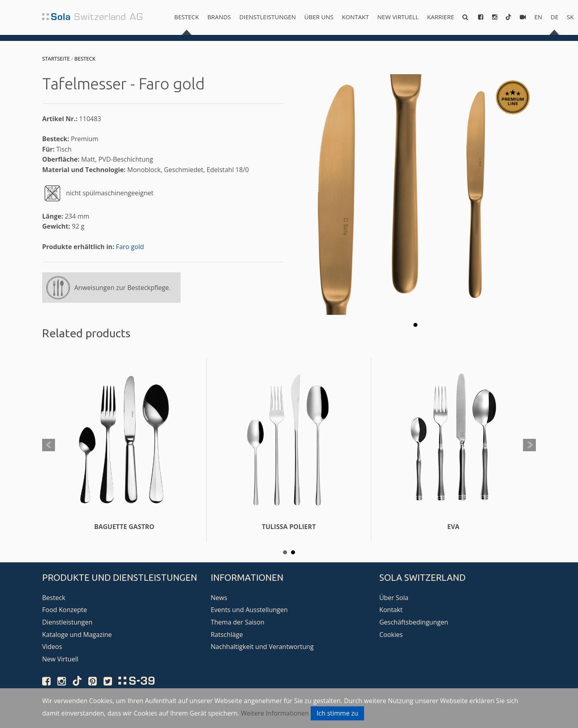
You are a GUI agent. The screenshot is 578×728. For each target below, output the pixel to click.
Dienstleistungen (268, 17)
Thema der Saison (238, 622)
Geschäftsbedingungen (414, 622)
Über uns (319, 17)
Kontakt (355, 17)
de (555, 17)
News (219, 598)
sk (570, 17)
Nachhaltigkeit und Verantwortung (262, 647)
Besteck (186, 17)
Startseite (56, 59)
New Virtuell (398, 17)
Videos (52, 647)
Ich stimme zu (338, 713)
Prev (49, 445)
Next (529, 445)
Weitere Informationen (275, 713)
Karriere (441, 17)
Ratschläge (227, 635)
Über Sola (394, 598)
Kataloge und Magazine (77, 635)
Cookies (391, 635)
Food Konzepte (65, 610)
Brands (219, 17)
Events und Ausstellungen (249, 610)
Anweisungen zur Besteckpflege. (122, 288)
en (538, 17)
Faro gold (130, 247)
